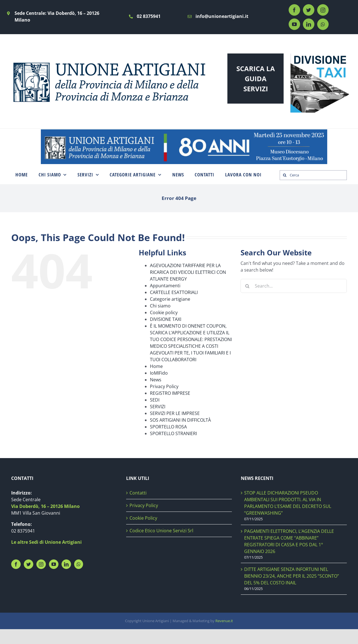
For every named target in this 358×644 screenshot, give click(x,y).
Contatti (138, 493)
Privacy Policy (164, 386)
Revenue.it (224, 621)
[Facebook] (16, 564)
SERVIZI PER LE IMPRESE (175, 413)
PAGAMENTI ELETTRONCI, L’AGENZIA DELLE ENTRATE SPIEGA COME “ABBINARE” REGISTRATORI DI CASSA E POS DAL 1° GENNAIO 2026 (289, 541)
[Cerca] (313, 175)
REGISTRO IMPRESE (170, 393)
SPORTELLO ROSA (168, 427)
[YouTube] (54, 564)
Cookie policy (164, 312)
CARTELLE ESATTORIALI (174, 292)
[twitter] (309, 10)
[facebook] (294, 10)
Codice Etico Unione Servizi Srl (161, 531)
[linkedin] (309, 24)
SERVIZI (158, 407)
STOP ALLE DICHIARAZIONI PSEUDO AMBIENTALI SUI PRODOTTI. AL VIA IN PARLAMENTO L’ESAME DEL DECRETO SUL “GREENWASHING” (288, 503)
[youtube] (294, 24)
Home (156, 366)
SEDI (155, 400)
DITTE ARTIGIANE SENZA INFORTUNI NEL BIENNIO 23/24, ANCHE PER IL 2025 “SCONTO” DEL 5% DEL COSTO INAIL (292, 576)
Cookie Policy (143, 518)
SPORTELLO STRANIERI (173, 433)
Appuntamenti (165, 286)
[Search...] (294, 286)
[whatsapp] (323, 24)
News (156, 380)
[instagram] (323, 10)
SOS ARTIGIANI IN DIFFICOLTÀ (180, 420)
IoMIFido (159, 373)
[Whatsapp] (79, 564)
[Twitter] (29, 564)
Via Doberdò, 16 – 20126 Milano (45, 506)
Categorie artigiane (170, 299)
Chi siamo (160, 306)
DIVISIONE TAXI (166, 319)
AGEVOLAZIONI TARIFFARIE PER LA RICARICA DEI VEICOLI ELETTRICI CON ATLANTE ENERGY (188, 272)
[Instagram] (41, 564)
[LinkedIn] (66, 564)
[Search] (285, 175)
